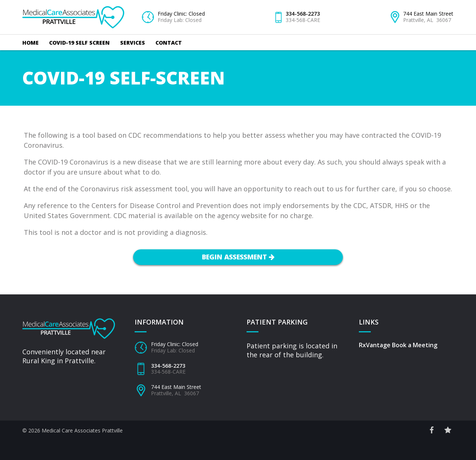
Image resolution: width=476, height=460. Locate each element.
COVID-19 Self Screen (79, 43)
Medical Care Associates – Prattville (73, 10)
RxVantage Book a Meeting (398, 345)
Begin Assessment (238, 257)
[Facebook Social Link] (432, 430)
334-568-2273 (303, 14)
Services (133, 43)
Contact (169, 43)
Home (30, 43)
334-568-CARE (303, 20)
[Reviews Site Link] (448, 430)
